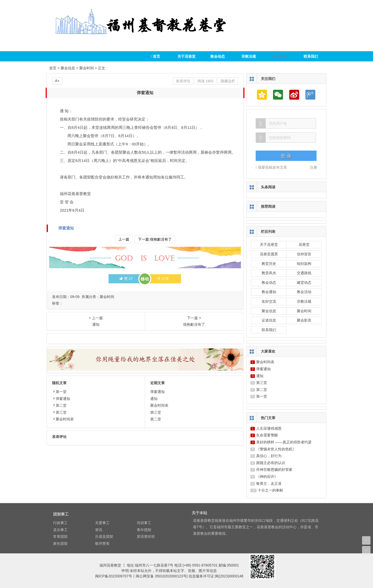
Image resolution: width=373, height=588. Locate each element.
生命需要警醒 (267, 435)
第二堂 (59, 405)
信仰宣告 (304, 254)
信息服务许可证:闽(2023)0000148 (216, 576)
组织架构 (304, 264)
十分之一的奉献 (270, 490)
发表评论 (183, 81)
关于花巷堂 (187, 56)
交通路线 (304, 273)
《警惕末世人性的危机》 (276, 449)
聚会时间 (87, 68)
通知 (154, 399)
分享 (163, 279)
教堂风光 (269, 273)
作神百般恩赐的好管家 (274, 470)
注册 (313, 167)
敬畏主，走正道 (269, 483)
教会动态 (218, 56)
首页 (155, 56)
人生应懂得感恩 (269, 428)
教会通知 (269, 292)
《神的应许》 (267, 477)
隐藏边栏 (228, 81)
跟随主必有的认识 (271, 463)
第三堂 (59, 412)
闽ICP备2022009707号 (114, 576)
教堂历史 (269, 264)
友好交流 (269, 301)
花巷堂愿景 (269, 254)
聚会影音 (304, 320)
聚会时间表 (63, 419)
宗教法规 (249, 56)
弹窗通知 (66, 228)
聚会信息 (280, 56)
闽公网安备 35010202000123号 (161, 576)
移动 (145, 279)
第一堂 (59, 392)
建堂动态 (304, 282)
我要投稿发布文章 (271, 167)
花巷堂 (304, 244)
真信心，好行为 (269, 456)
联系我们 (311, 56)
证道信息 (269, 320)
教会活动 (304, 292)
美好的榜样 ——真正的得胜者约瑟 (284, 442)
